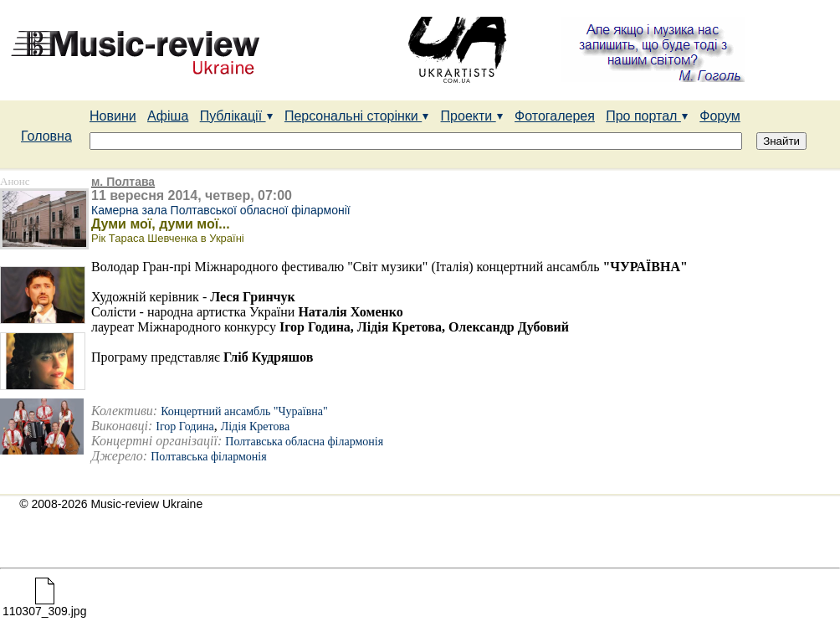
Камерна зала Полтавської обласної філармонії (221, 210)
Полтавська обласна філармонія (304, 442)
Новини (113, 116)
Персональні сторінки (357, 116)
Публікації (237, 116)
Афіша (168, 116)
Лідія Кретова (255, 426)
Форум (720, 116)
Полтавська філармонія (208, 457)
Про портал (647, 116)
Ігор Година (184, 426)
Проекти (472, 116)
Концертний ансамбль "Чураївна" (244, 411)
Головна (46, 136)
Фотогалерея (555, 116)
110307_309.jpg (44, 606)
